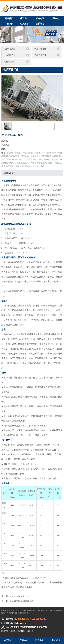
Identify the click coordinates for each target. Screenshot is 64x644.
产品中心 (55, 19)
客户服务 (24, 24)
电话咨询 (56, 640)
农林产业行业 (40, 55)
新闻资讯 (40, 19)
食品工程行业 (40, 49)
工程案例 (9, 24)
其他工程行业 (10, 62)
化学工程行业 (10, 49)
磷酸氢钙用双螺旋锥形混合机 (21, 601)
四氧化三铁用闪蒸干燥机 (20, 596)
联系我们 (40, 24)
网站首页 (9, 19)
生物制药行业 (10, 55)
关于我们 (24, 19)
